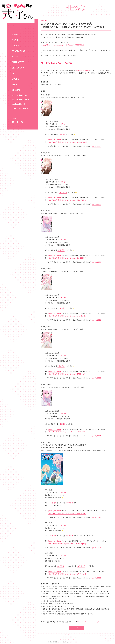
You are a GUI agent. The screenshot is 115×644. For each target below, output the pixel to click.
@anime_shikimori (83, 70)
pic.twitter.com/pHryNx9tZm (76, 316)
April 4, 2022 (96, 204)
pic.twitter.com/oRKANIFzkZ (76, 574)
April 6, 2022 (96, 320)
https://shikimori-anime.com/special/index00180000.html (62, 45)
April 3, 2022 (96, 146)
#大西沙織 (62, 134)
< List (76, 628)
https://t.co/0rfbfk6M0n (56, 432)
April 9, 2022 (96, 548)
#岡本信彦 (61, 366)
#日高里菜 (61, 308)
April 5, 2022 (96, 262)
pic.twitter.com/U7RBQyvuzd (76, 142)
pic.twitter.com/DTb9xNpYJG (76, 374)
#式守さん (63, 124)
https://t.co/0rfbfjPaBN (56, 142)
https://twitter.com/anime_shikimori (91, 622)
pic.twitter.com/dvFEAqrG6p (76, 544)
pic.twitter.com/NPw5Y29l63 (76, 200)
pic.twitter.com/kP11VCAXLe (76, 432)
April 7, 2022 (96, 378)
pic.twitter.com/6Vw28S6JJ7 (76, 258)
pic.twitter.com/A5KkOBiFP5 (76, 513)
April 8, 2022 (96, 436)
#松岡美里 (61, 250)
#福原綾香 (62, 424)
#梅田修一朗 (63, 192)
